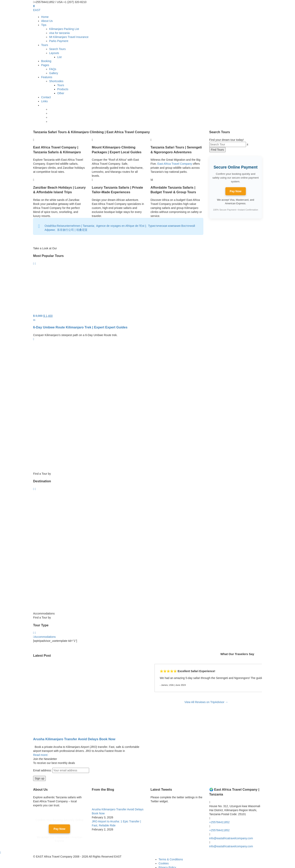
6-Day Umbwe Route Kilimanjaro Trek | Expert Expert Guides (80, 327)
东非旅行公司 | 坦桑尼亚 (73, 230)
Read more (41, 755)
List (59, 57)
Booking (46, 61)
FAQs (53, 69)
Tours (45, 45)
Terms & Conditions (171, 859)
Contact (46, 97)
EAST (37, 10)
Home (45, 17)
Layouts (54, 53)
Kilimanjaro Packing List (64, 29)
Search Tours (57, 49)
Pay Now (236, 191)
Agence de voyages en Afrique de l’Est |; (122, 226)
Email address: (61, 770)
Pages (45, 65)
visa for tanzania (59, 33)
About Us (47, 21)
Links (44, 101)
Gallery (54, 73)
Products (63, 89)
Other (61, 93)
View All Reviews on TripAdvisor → (206, 702)
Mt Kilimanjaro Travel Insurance (69, 37)
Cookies (164, 863)
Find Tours (217, 150)
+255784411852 (220, 822)
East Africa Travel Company (175, 164)
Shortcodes (56, 81)
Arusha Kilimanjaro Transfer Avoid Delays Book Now (74, 739)
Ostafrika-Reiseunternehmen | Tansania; (70, 226)
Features (47, 77)
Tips (44, 25)
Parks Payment (59, 41)
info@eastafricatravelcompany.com (231, 838)
